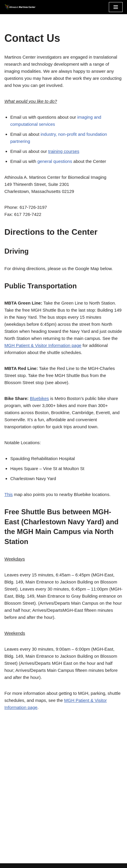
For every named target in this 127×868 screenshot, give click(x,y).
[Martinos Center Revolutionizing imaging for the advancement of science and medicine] (22, 7)
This (9, 494)
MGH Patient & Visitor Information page (43, 345)
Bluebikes (39, 398)
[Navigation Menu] (116, 7)
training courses (64, 151)
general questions (55, 161)
